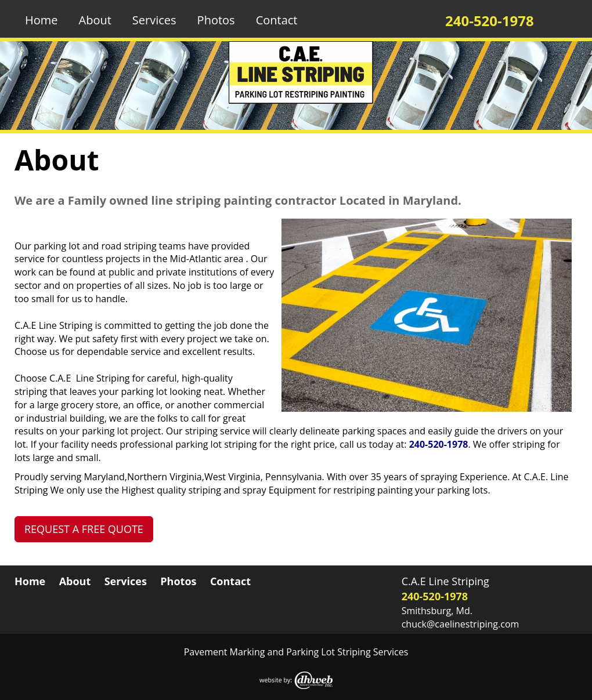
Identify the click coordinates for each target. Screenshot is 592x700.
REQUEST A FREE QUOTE (84, 529)
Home (41, 20)
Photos (216, 20)
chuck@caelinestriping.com (461, 624)
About (95, 20)
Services (154, 20)
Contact (277, 20)
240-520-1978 (439, 444)
